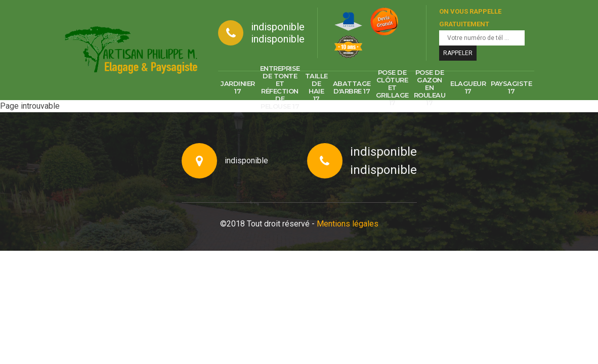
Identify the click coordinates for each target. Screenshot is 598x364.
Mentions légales (348, 224)
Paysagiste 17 (511, 87)
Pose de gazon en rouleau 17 (430, 87)
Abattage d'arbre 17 (352, 87)
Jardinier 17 (238, 87)
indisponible (278, 27)
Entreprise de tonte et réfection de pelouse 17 (280, 87)
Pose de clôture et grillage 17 (392, 87)
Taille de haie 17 (316, 87)
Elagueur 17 (468, 87)
